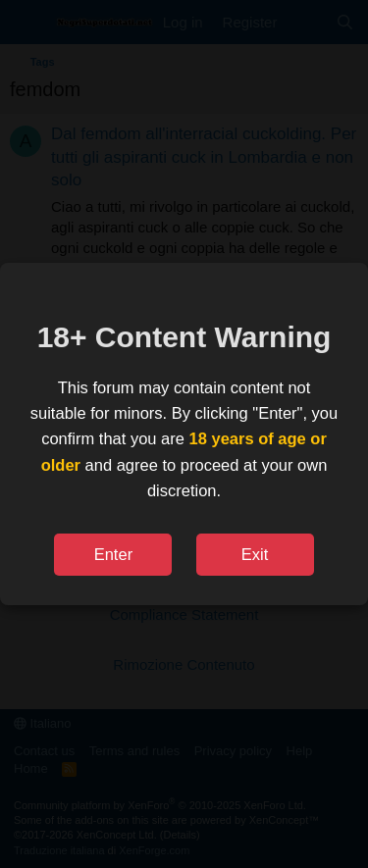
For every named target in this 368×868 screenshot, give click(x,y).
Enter (113, 554)
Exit (255, 554)
